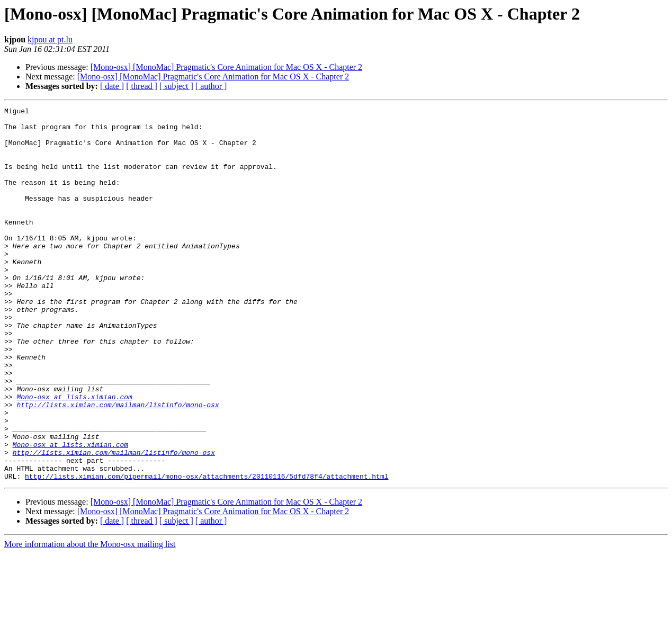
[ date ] (112, 86)
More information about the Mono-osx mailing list (90, 619)
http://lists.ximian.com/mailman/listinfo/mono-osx (118, 465)
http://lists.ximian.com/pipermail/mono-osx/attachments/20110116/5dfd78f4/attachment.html (207, 551)
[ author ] (211, 86)
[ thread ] (142, 86)
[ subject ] (176, 86)
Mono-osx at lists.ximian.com (74, 455)
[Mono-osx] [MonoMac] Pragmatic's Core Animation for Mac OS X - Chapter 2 (226, 67)
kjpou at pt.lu (50, 39)
